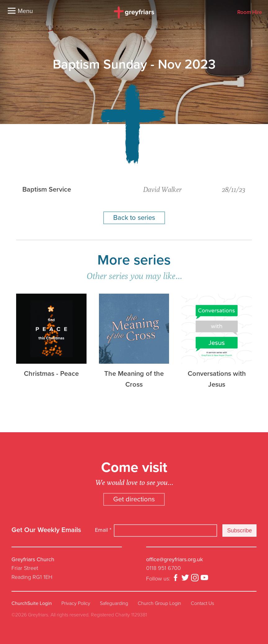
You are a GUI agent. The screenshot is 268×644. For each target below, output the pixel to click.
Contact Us (202, 603)
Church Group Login (159, 603)
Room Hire (250, 13)
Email (103, 530)
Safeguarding (114, 603)
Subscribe (239, 531)
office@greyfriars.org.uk (174, 559)
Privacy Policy (76, 603)
